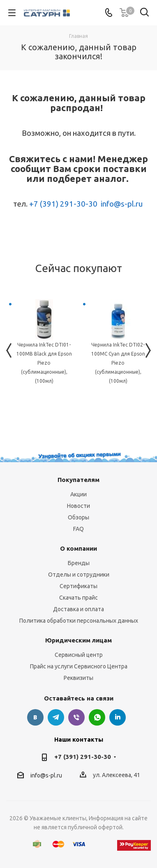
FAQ (78, 529)
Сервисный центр (79, 655)
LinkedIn (118, 717)
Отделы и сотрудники (79, 575)
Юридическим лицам (78, 640)
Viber (76, 717)
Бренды (79, 563)
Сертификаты (78, 586)
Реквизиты (78, 678)
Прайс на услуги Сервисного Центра (79, 666)
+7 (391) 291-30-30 (63, 204)
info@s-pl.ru (122, 204)
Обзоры (78, 517)
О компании (78, 548)
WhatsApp (97, 717)
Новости (78, 506)
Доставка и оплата (78, 609)
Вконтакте (35, 717)
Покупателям (78, 480)
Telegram (56, 717)
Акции (78, 494)
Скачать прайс (78, 598)
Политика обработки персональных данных (79, 621)
